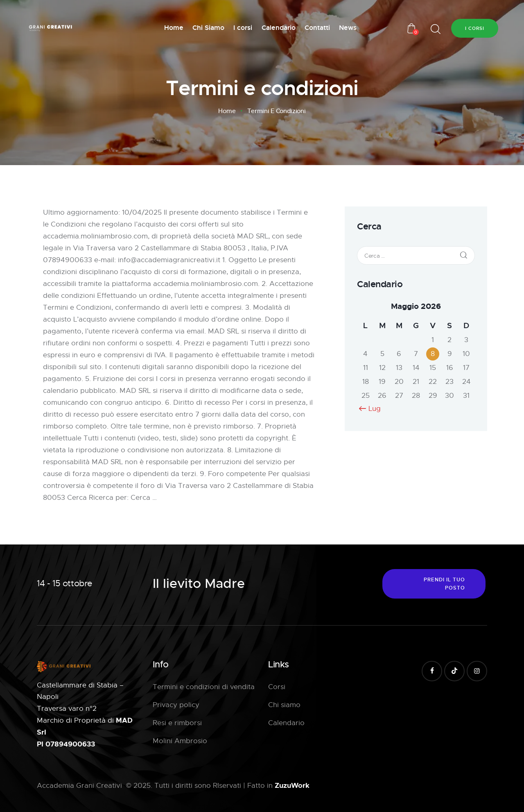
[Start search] (436, 29)
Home (227, 111)
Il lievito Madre (199, 584)
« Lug (372, 409)
